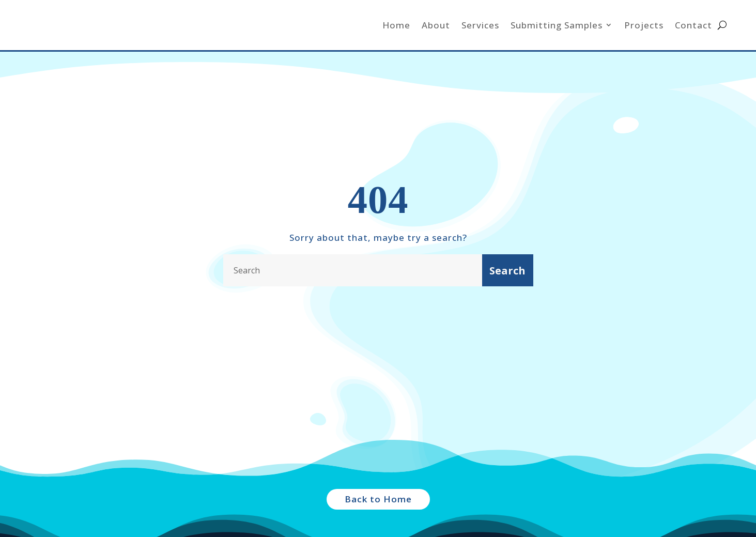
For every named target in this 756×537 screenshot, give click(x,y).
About (436, 25)
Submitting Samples (557, 25)
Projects (644, 25)
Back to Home (378, 499)
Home (396, 25)
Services (480, 25)
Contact (693, 25)
